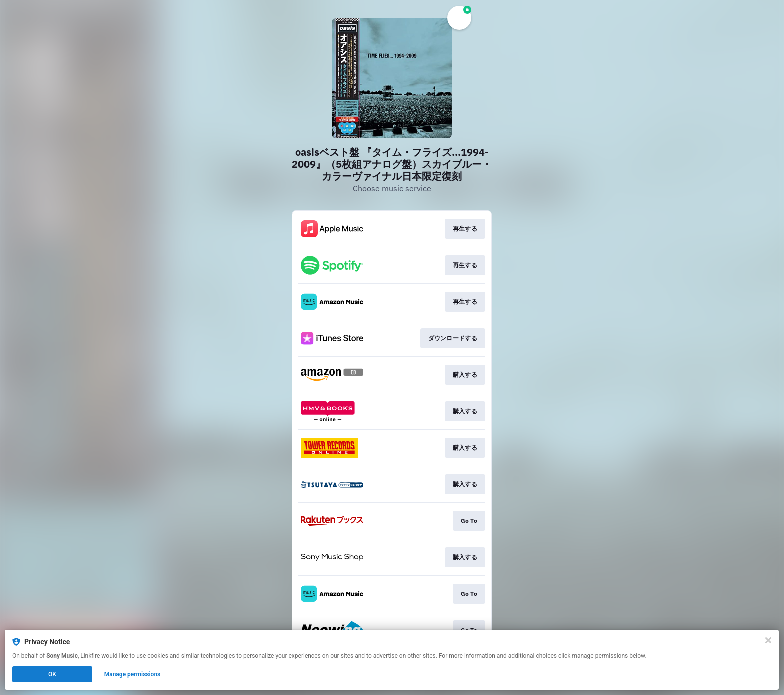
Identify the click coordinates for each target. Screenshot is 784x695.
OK (52, 674)
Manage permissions (133, 674)
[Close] (768, 640)
